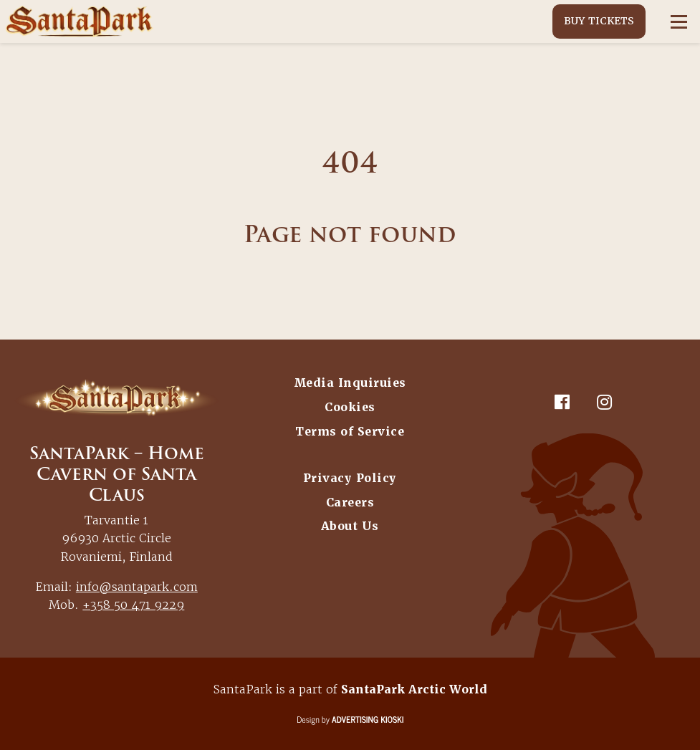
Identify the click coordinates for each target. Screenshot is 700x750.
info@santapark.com (137, 587)
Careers (350, 503)
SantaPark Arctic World (414, 689)
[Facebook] (562, 402)
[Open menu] (679, 21)
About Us (350, 526)
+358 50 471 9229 (133, 605)
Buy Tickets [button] (599, 21)
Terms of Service (350, 432)
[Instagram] (605, 402)
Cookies (350, 407)
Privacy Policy (350, 478)
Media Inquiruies (350, 383)
